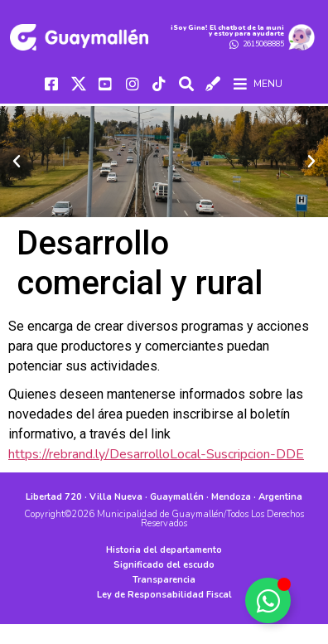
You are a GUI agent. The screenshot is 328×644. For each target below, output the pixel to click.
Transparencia (164, 580)
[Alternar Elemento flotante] (268, 600)
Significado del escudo (164, 565)
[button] (17, 162)
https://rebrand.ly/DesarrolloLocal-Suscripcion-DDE (156, 454)
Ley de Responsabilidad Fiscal (164, 595)
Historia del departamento (164, 550)
